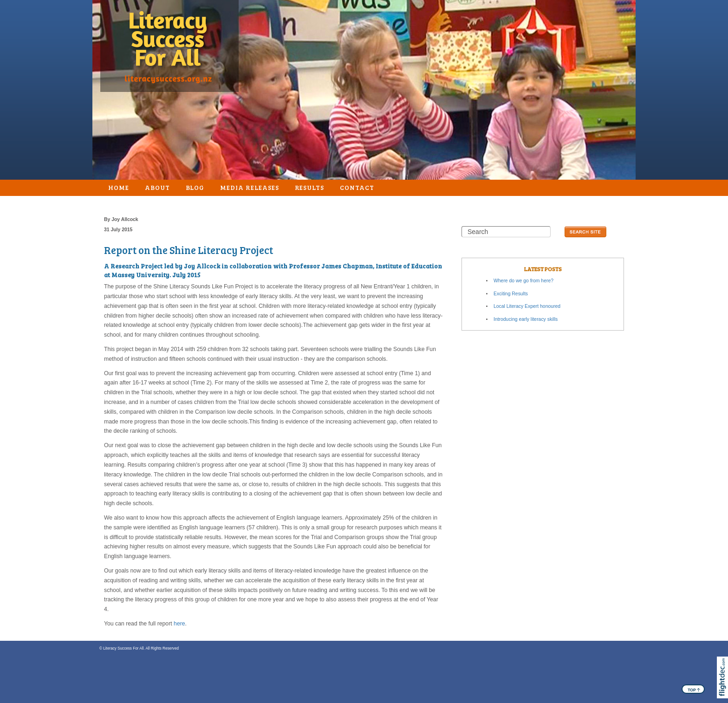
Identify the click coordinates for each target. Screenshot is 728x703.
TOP (694, 690)
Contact (357, 187)
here (179, 624)
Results (310, 187)
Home (119, 187)
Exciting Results (511, 294)
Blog (195, 187)
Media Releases (249, 187)
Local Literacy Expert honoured (527, 306)
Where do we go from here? (523, 281)
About (157, 187)
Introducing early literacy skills (526, 319)
